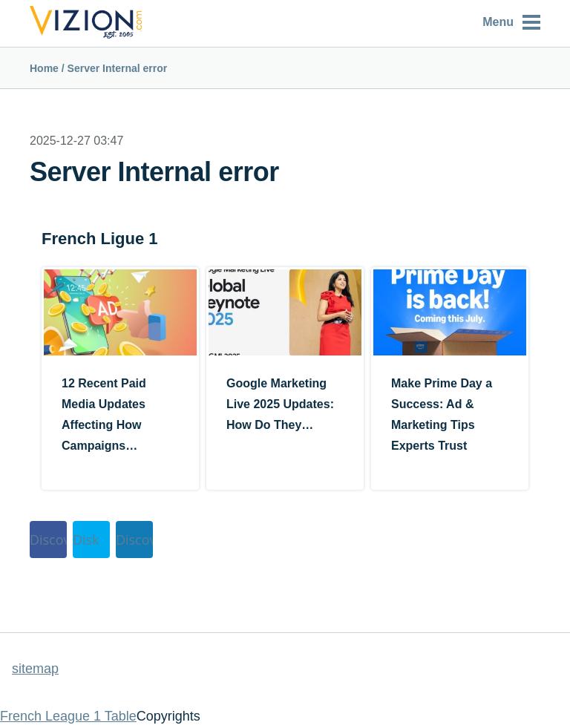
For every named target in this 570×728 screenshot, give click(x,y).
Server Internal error (118, 68)
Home (44, 68)
